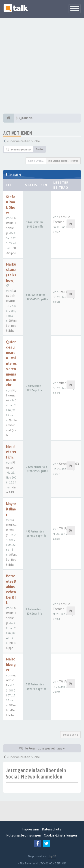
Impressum (30, 829)
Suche (40, 149)
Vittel (63, 383)
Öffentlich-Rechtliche (11, 326)
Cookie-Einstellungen (60, 835)
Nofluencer (11, 395)
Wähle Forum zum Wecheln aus (42, 748)
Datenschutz (52, 829)
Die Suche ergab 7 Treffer (63, 161)
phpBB (52, 856)
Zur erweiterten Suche (23, 141)
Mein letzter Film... (11, 452)
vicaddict (11, 680)
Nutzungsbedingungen (24, 835)
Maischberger (11, 665)
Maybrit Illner (11, 509)
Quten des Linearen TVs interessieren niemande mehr (11, 363)
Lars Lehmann (11, 296)
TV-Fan (64, 292)
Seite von (36, 161)
